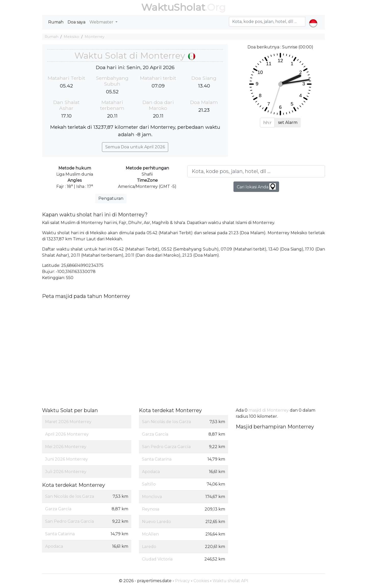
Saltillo (149, 484)
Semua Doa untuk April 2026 (135, 147)
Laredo (149, 547)
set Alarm (288, 122)
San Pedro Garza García (69, 521)
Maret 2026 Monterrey (68, 422)
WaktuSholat (173, 7)
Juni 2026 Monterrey (67, 459)
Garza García (58, 509)
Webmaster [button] (102, 22)
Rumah (56, 22)
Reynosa (151, 509)
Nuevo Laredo (156, 522)
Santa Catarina (60, 534)
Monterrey (95, 37)
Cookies (201, 581)
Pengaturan (111, 198)
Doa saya (76, 22)
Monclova (152, 497)
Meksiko (71, 37)
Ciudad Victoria (157, 559)
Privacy (182, 581)
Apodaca (54, 546)
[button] (313, 19)
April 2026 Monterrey (67, 434)
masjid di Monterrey (269, 410)
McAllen (150, 534)
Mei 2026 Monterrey (66, 447)
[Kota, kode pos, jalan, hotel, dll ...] (256, 171)
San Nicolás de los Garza (70, 496)
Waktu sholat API (230, 581)
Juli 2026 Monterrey (66, 472)
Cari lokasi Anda (256, 186)
